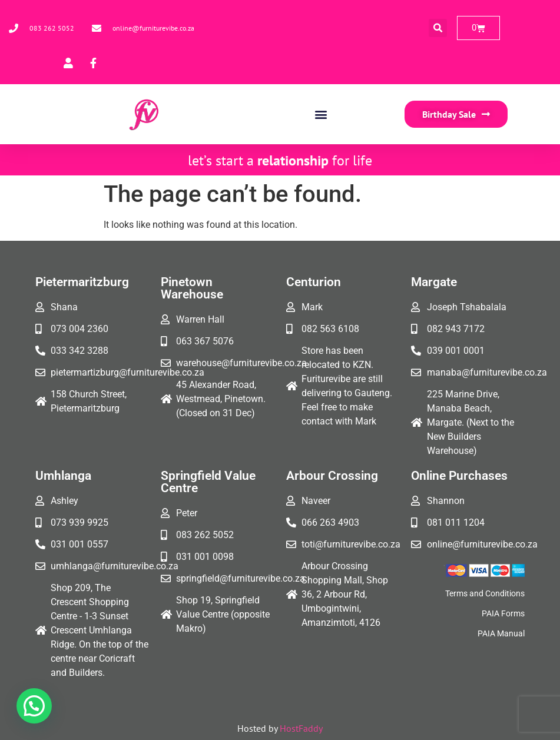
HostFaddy (301, 728)
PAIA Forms (503, 613)
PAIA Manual (501, 633)
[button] (438, 28)
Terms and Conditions (485, 593)
